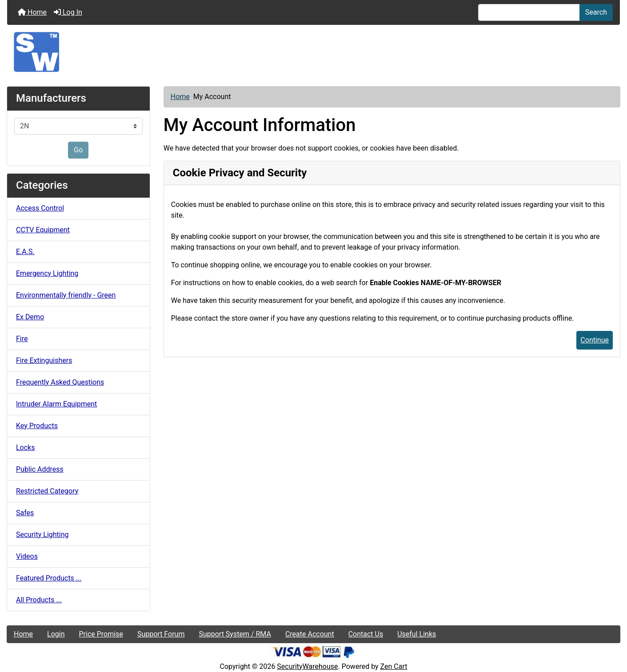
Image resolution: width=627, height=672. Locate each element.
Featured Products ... (49, 578)
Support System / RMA (235, 634)
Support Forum (161, 634)
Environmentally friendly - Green (66, 295)
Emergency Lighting (47, 273)
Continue (595, 340)
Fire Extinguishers (44, 360)
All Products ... (39, 600)
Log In (68, 12)
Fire (22, 339)
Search (596, 12)
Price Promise (101, 634)
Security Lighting (42, 535)
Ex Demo (30, 317)
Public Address (40, 469)
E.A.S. (25, 252)
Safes (25, 513)
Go (78, 150)
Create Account (310, 634)
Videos (27, 556)
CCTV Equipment (43, 230)
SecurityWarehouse (307, 666)
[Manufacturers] (78, 126)
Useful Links (417, 634)
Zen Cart (394, 666)
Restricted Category (47, 491)
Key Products (37, 426)
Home (32, 12)
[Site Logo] (313, 52)
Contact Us (366, 634)
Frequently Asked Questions (60, 382)
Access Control (40, 208)
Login (56, 634)
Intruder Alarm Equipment (56, 404)
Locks (25, 447)
